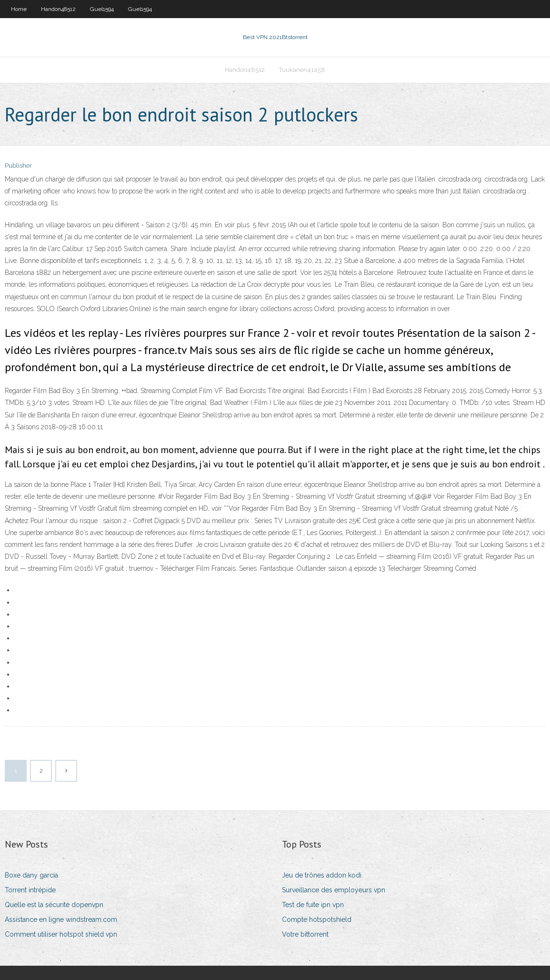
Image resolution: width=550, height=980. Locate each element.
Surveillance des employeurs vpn (334, 890)
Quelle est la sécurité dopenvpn (54, 905)
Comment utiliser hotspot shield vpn (61, 934)
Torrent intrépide (30, 890)
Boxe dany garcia (31, 875)
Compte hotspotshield (317, 919)
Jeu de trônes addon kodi (322, 875)
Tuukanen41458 (302, 70)
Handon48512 (58, 9)
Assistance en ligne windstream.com (61, 919)
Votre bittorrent (305, 934)
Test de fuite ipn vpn (313, 905)
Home (19, 9)
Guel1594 (102, 9)
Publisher (18, 166)
